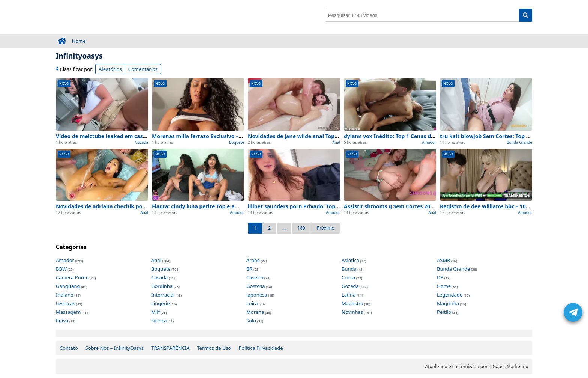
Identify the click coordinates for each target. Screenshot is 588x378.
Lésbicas (65, 303)
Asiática (350, 260)
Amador (429, 142)
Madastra (352, 303)
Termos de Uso (214, 348)
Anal (336, 142)
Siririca (159, 321)
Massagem (68, 312)
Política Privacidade (261, 348)
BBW (61, 269)
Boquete (237, 142)
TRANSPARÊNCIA (170, 348)
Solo (251, 321)
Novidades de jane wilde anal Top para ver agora (311, 136)
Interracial (163, 295)
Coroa (348, 277)
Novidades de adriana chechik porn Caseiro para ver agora (132, 206)
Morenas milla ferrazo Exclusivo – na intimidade (214, 136)
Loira (252, 303)
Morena (255, 312)
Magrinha (448, 303)
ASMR (443, 260)
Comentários (143, 69)
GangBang (68, 286)
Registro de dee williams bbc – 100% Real (493, 206)
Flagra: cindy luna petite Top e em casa (202, 206)
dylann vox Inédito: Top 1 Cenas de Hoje (396, 136)
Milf (155, 312)
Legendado (450, 295)
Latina (349, 295)
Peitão (444, 312)
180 (301, 228)
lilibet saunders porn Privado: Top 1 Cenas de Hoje (313, 206)
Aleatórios (110, 69)
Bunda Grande (519, 142)
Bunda (349, 269)
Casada (159, 277)
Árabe (253, 260)
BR (250, 269)
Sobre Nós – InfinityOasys (115, 348)
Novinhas (352, 312)
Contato (69, 348)
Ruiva (62, 321)
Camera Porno (72, 277)
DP (440, 277)
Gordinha (162, 286)
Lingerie (160, 303)
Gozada (142, 142)
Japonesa (257, 295)
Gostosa (256, 286)
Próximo (326, 228)
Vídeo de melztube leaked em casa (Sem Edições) (119, 136)
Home (79, 41)
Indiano (65, 295)
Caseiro (255, 277)
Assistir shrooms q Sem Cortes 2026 (390, 206)
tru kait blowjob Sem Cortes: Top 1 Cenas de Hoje (504, 136)
